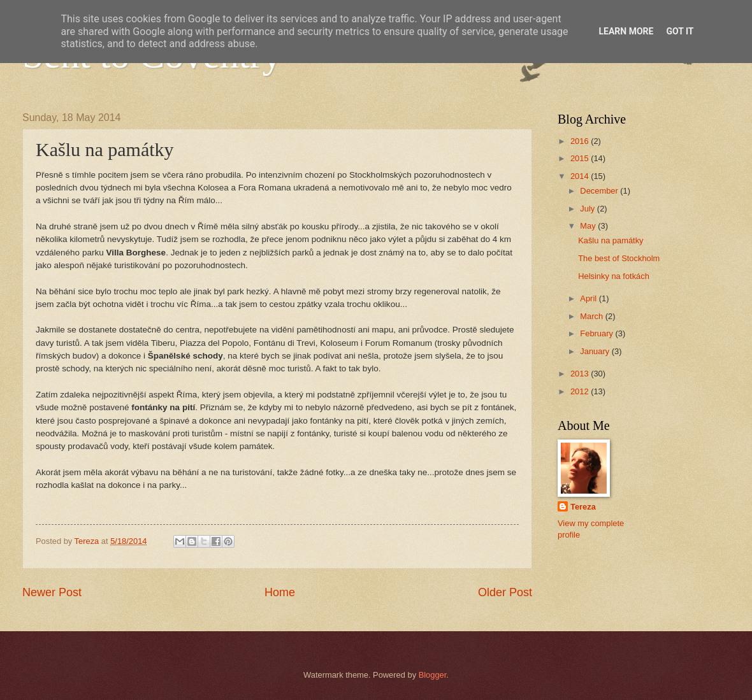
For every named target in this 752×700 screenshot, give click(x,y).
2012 (581, 391)
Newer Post (52, 592)
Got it (680, 31)
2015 (581, 158)
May (589, 226)
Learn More (626, 31)
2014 (581, 176)
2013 (581, 374)
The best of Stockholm (619, 258)
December (600, 191)
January (596, 351)
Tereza (583, 507)
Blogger (433, 675)
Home (280, 592)
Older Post (505, 592)
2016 (581, 141)
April (589, 298)
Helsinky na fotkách (614, 276)
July (588, 209)
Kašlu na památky (611, 240)
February (597, 333)
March (592, 316)
